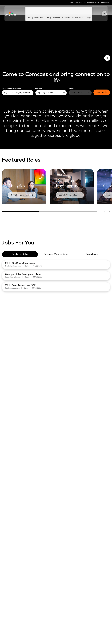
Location (39, 78)
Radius (71, 78)
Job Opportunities (39, 10)
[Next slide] (109, 201)
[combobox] (51, 82)
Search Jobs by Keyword (12, 78)
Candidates (106, 2)
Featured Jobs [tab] (20, 244)
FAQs (84, 9)
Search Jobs (102, 82)
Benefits (65, 9)
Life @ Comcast (52, 10)
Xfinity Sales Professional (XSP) (21, 276)
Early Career (73, 10)
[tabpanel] (56, 265)
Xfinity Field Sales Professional (21, 253)
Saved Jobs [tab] (92, 244)
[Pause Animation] (107, 48)
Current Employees (91, 2)
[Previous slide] (104, 201)
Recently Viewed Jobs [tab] (56, 244)
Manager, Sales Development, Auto (23, 264)
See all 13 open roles (19, 185)
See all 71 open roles (66, 185)
